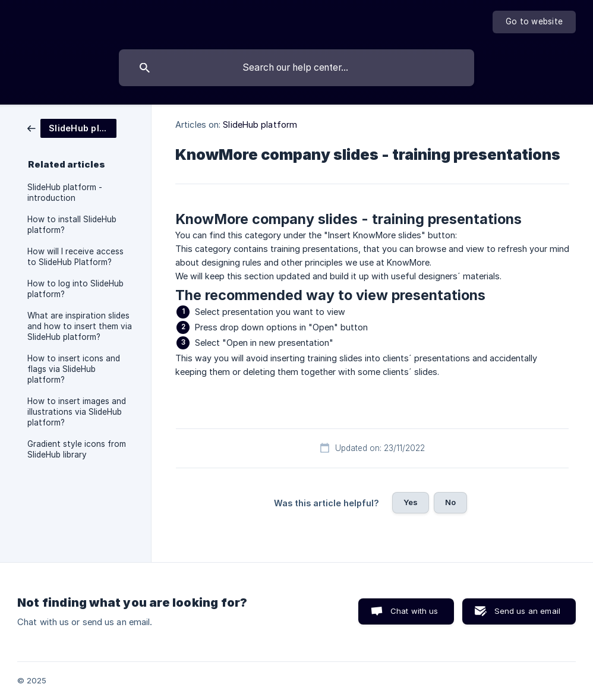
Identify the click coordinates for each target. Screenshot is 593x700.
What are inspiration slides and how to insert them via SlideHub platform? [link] (80, 326)
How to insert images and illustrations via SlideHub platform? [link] (77, 412)
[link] (72, 127)
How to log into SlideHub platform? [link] (75, 289)
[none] (534, 22)
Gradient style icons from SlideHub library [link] (77, 449)
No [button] (450, 502)
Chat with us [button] (414, 611)
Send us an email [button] (527, 611)
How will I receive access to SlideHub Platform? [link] (75, 257)
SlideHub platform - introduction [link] (65, 193)
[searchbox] (296, 68)
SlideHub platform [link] (260, 124)
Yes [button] (411, 502)
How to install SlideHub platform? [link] (72, 225)
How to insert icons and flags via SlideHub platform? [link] (74, 369)
